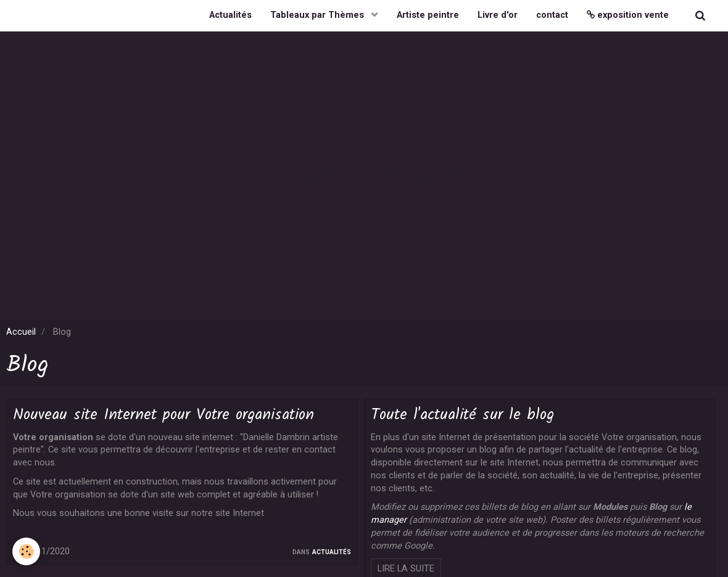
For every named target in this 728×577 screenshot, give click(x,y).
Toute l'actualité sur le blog (462, 415)
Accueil (21, 332)
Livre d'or (498, 15)
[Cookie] (26, 551)
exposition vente (628, 15)
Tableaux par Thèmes (318, 15)
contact (552, 15)
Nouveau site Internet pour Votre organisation (163, 415)
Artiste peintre (428, 15)
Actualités (230, 15)
